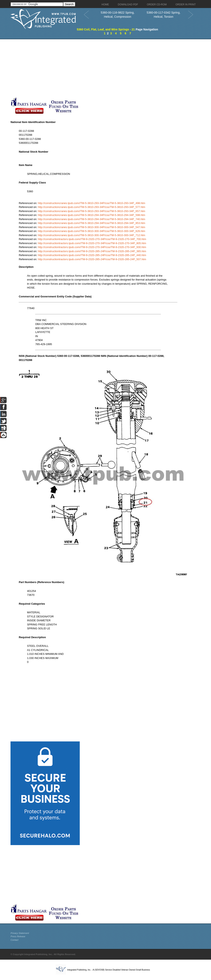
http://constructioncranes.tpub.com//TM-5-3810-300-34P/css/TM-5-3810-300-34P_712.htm (92, 235)
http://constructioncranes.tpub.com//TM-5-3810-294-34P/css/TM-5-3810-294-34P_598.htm (92, 215)
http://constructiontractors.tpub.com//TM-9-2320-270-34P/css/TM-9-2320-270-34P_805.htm (92, 243)
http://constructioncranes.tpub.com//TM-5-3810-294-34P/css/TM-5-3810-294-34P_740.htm (92, 219)
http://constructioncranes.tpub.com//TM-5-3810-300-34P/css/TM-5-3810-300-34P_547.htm (92, 227)
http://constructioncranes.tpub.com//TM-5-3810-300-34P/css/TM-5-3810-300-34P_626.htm (92, 231)
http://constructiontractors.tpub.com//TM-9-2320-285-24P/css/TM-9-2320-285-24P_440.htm (92, 255)
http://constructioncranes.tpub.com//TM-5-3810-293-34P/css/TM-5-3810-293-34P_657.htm (92, 211)
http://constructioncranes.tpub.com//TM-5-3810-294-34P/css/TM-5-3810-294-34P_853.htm (92, 223)
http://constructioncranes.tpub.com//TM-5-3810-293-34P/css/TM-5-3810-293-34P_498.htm (92, 203)
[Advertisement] (98, 68)
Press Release (18, 936)
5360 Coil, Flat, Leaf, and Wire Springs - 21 (106, 29)
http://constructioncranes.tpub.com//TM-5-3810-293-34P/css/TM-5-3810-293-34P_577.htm (92, 207)
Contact (14, 940)
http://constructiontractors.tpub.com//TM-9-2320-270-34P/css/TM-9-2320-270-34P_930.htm (92, 247)
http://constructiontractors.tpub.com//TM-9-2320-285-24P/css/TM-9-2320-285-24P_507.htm (92, 259)
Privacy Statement (20, 933)
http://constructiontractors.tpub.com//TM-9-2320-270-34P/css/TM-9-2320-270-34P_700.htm (92, 239)
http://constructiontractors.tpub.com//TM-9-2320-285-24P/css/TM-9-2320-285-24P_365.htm (92, 251)
